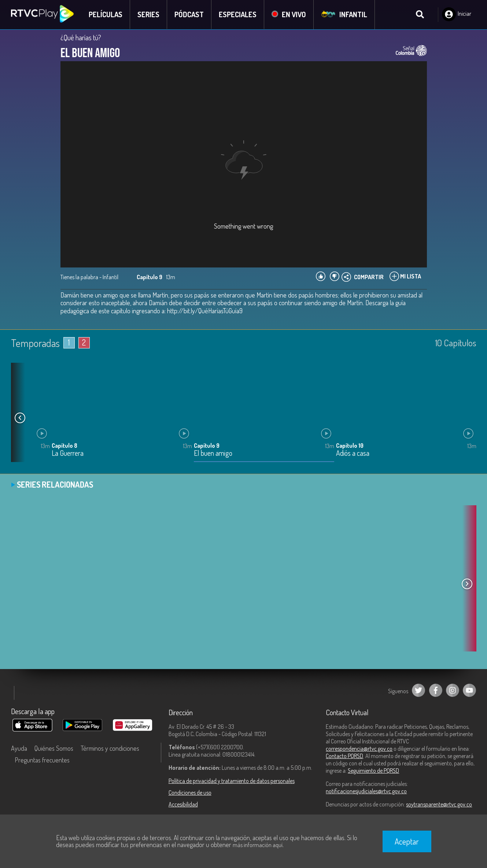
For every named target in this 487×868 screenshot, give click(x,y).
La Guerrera (68, 453)
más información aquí (258, 845)
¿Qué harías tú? (81, 37)
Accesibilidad (183, 804)
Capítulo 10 (350, 446)
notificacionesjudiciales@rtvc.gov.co (366, 791)
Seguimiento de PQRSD (373, 771)
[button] (20, 418)
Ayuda (19, 748)
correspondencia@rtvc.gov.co (359, 749)
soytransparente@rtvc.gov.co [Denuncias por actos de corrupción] (439, 804)
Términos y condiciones (110, 748)
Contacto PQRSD (344, 756)
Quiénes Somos (54, 748)
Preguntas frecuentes (42, 760)
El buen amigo (213, 453)
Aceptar (407, 841)
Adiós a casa (353, 453)
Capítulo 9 (207, 446)
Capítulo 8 (64, 446)
